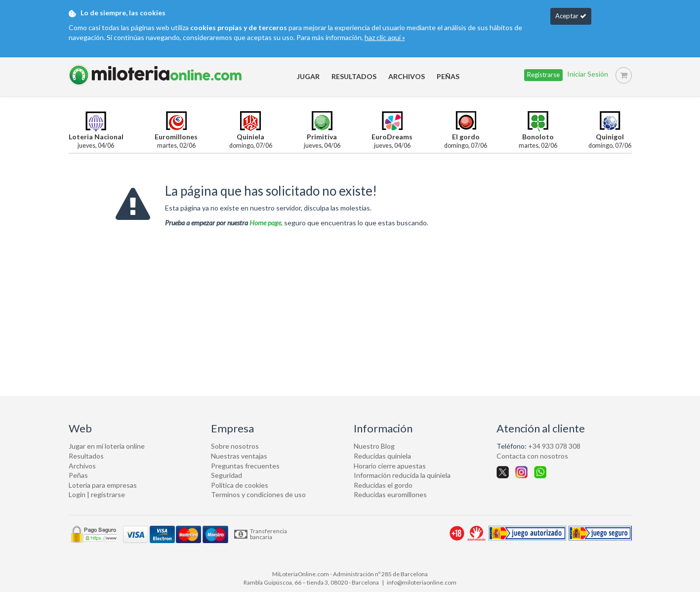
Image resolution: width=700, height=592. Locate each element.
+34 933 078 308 (554, 446)
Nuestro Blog (374, 446)
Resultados (86, 456)
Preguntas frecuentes (245, 466)
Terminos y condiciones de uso (258, 494)
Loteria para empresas (103, 485)
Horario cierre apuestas (390, 466)
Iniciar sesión (588, 74)
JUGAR (308, 76)
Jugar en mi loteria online (107, 446)
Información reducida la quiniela (402, 475)
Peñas (78, 475)
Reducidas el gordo (383, 485)
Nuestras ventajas (239, 456)
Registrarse (543, 75)
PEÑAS (448, 76)
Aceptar (571, 16)
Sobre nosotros (235, 446)
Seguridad (226, 475)
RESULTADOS (354, 76)
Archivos (82, 466)
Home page (265, 223)
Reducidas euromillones (390, 494)
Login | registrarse (97, 494)
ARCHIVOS (407, 76)
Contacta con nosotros (532, 456)
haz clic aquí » (385, 37)
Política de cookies (240, 485)
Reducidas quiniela (382, 456)
